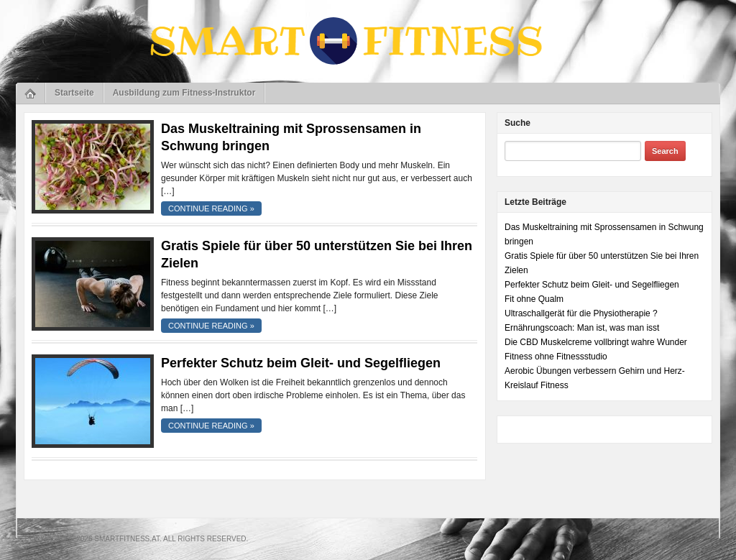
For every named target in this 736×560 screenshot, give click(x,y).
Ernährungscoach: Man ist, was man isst (582, 328)
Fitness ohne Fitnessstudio (556, 357)
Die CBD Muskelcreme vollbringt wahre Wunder (596, 342)
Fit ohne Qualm (534, 299)
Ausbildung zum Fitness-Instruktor (184, 93)
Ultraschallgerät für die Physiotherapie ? (581, 313)
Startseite (74, 93)
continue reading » (211, 208)
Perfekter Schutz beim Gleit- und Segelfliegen (301, 363)
